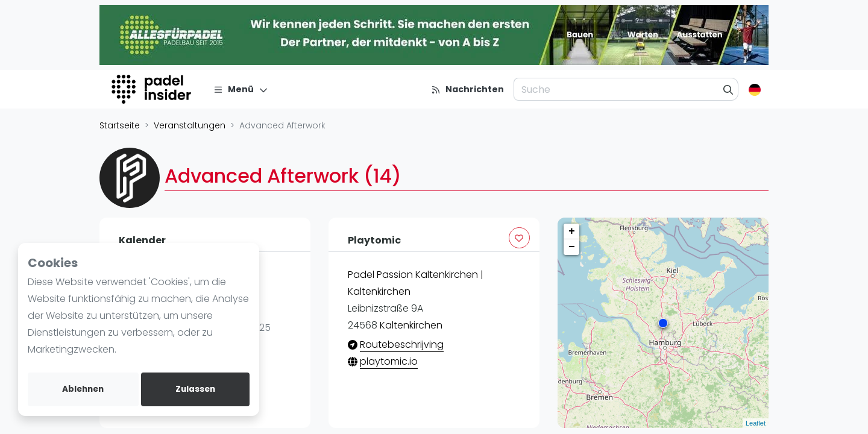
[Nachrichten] (467, 89)
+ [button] (572, 231)
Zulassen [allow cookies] (195, 389)
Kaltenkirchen (411, 325)
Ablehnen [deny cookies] (83, 389)
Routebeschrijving (402, 344)
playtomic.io (389, 361)
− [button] (572, 247)
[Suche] (728, 89)
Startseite (120, 125)
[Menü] (241, 89)
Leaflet (756, 423)
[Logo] (153, 89)
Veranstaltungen (190, 125)
